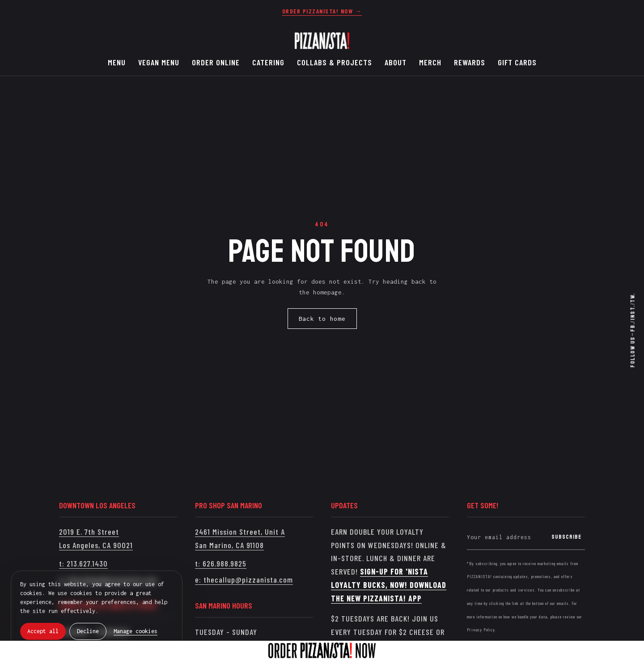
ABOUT (396, 62)
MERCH (430, 62)
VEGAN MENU (159, 62)
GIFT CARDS (517, 62)
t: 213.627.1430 (83, 563)
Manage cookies (136, 631)
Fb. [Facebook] (633, 327)
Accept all (43, 631)
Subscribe (566, 537)
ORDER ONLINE (216, 62)
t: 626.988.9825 (221, 563)
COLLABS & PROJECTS (335, 62)
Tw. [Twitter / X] (633, 298)
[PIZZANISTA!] (322, 41)
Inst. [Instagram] (633, 312)
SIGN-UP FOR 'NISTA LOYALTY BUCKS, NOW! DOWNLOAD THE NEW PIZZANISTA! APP (389, 585)
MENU (117, 62)
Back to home (322, 319)
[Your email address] (507, 537)
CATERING (268, 62)
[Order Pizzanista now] (322, 11)
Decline (88, 631)
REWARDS (470, 62)
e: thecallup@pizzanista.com (244, 579)
